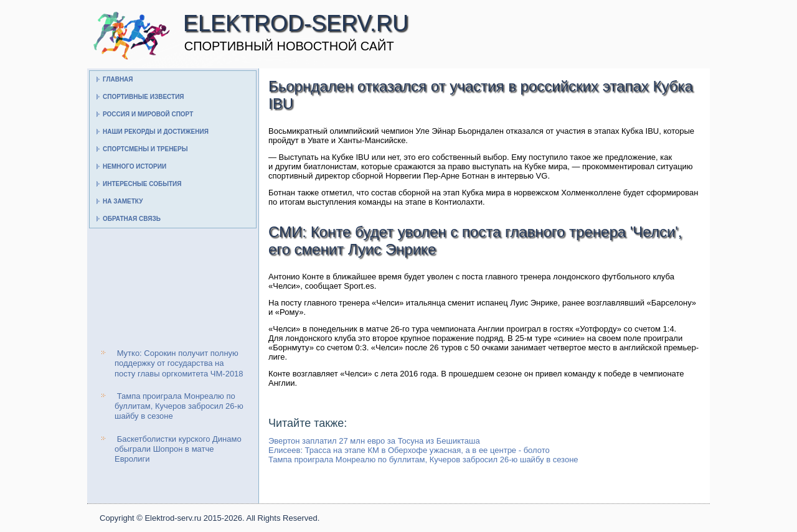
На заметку (123, 201)
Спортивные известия (144, 97)
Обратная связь (132, 219)
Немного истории (134, 166)
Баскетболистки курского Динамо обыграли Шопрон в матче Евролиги (178, 449)
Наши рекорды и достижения (156, 132)
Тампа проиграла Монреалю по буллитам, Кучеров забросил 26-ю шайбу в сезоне (179, 406)
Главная (118, 79)
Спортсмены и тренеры (145, 149)
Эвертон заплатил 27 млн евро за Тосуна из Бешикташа (374, 441)
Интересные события (142, 184)
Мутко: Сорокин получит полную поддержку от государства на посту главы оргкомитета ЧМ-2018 (179, 363)
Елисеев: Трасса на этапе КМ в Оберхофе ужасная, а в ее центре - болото (409, 450)
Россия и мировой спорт (148, 114)
